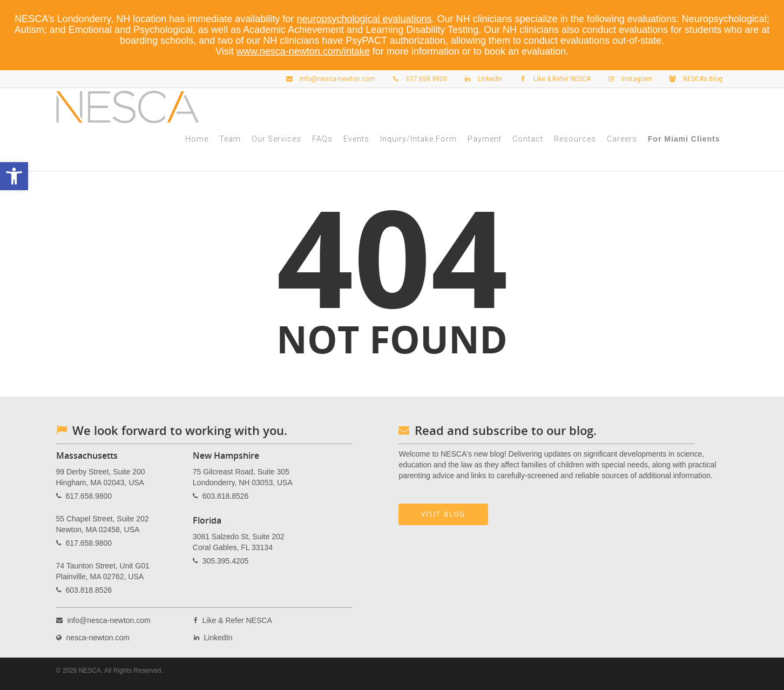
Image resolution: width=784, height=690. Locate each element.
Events (356, 139)
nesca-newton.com (98, 638)
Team (230, 139)
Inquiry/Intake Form (418, 139)
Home (197, 139)
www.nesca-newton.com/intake (303, 51)
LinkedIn (481, 79)
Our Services (276, 139)
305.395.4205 (226, 561)
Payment (485, 139)
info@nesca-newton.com (328, 79)
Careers (622, 139)
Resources (575, 139)
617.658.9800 (417, 79)
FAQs (322, 139)
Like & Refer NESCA (553, 79)
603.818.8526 (89, 590)
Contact (528, 139)
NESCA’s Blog (693, 79)
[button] (14, 176)
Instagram (627, 79)
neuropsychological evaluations (364, 19)
